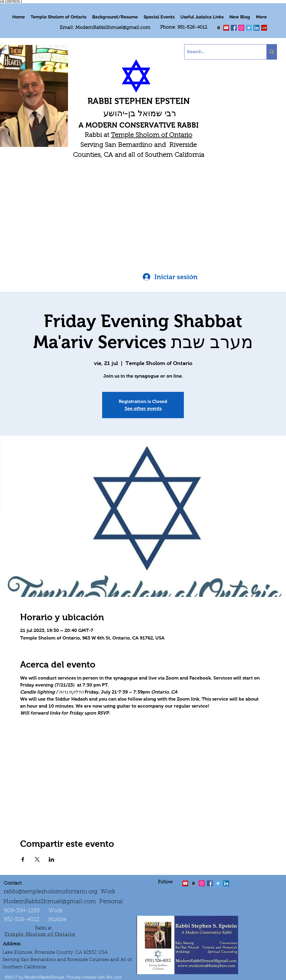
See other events (143, 408)
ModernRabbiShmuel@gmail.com (113, 28)
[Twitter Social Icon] (249, 28)
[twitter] (226, 28)
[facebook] (234, 28)
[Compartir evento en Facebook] (23, 859)
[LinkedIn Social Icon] (257, 28)
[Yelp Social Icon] (264, 28)
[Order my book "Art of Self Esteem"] (219, 28)
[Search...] (220, 52)
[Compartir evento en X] (37, 859)
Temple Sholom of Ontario (152, 135)
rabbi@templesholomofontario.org (51, 892)
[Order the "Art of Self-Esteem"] (193, 883)
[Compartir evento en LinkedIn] (52, 859)
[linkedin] (241, 28)
